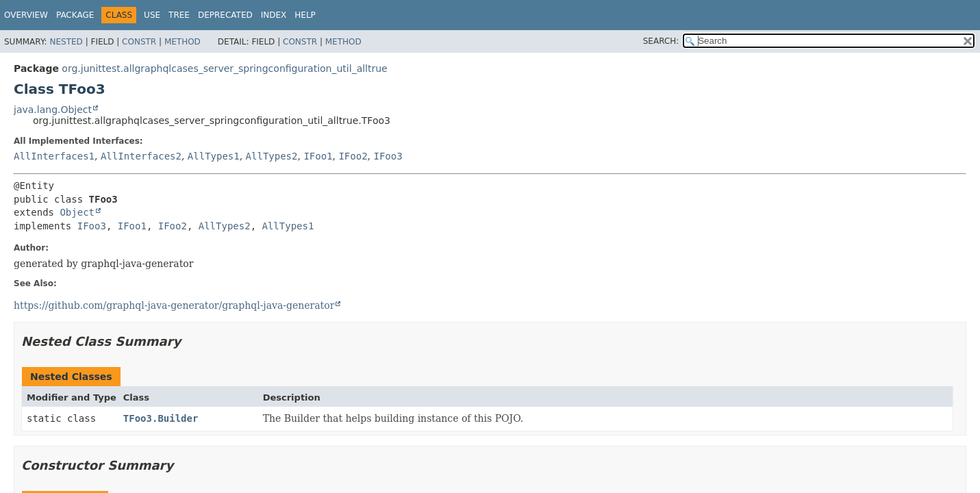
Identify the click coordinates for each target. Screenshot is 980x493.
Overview (26, 15)
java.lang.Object (53, 110)
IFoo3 (388, 156)
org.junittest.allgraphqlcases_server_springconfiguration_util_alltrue (224, 68)
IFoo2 (353, 156)
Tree (179, 15)
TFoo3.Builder (161, 418)
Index (274, 15)
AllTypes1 (214, 156)
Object (77, 212)
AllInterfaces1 (54, 156)
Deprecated (225, 15)
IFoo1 (318, 156)
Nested (66, 42)
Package (75, 15)
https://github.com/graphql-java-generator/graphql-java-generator (174, 305)
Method (183, 42)
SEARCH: (661, 41)
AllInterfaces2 (141, 156)
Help (305, 15)
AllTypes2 (272, 156)
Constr (139, 42)
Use (152, 15)
